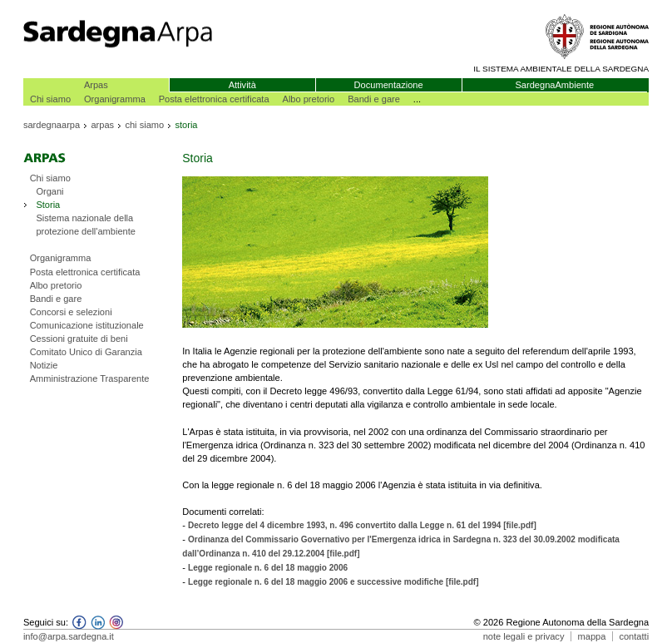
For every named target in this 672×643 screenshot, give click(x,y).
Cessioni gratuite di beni (79, 339)
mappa (592, 636)
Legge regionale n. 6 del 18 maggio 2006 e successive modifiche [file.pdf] (334, 582)
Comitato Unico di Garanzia (86, 352)
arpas (102, 125)
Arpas (96, 85)
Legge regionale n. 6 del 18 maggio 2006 (268, 568)
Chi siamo (50, 99)
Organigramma (115, 99)
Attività (242, 85)
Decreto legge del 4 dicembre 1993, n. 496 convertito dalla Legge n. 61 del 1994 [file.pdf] (362, 525)
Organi (49, 191)
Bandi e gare (374, 99)
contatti (634, 636)
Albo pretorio (309, 99)
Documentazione (389, 85)
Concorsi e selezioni (71, 312)
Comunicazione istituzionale (87, 325)
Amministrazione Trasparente (90, 378)
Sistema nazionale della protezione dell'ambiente (86, 225)
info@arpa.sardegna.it (69, 636)
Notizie (44, 365)
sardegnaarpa (52, 125)
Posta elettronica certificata (214, 99)
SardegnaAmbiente (554, 85)
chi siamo (144, 125)
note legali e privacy (524, 636)
